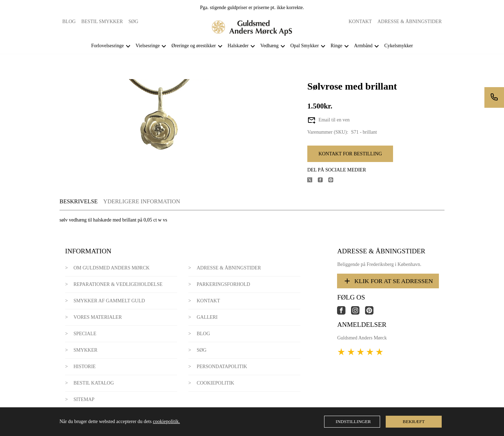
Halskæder (238, 46)
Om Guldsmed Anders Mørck (111, 268)
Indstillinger (353, 421)
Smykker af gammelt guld (109, 301)
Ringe (336, 46)
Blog (69, 22)
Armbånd (363, 46)
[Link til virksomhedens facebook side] (344, 313)
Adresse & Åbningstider (409, 22)
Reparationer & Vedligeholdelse (118, 284)
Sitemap (84, 399)
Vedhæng (269, 46)
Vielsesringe (148, 46)
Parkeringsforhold (223, 284)
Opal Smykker (305, 46)
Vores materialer (98, 317)
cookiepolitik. (166, 421)
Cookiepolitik (215, 383)
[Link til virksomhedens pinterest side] (372, 313)
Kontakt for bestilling (350, 154)
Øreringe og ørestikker (194, 46)
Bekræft (414, 421)
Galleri (207, 317)
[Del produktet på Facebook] (323, 181)
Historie (85, 367)
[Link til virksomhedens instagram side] (358, 313)
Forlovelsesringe (107, 46)
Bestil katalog (94, 383)
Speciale (85, 334)
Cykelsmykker (399, 46)
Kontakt (360, 22)
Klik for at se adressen (388, 281)
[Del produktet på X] (313, 181)
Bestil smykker (102, 22)
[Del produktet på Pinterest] (334, 181)
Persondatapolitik (222, 367)
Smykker (85, 350)
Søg (133, 22)
